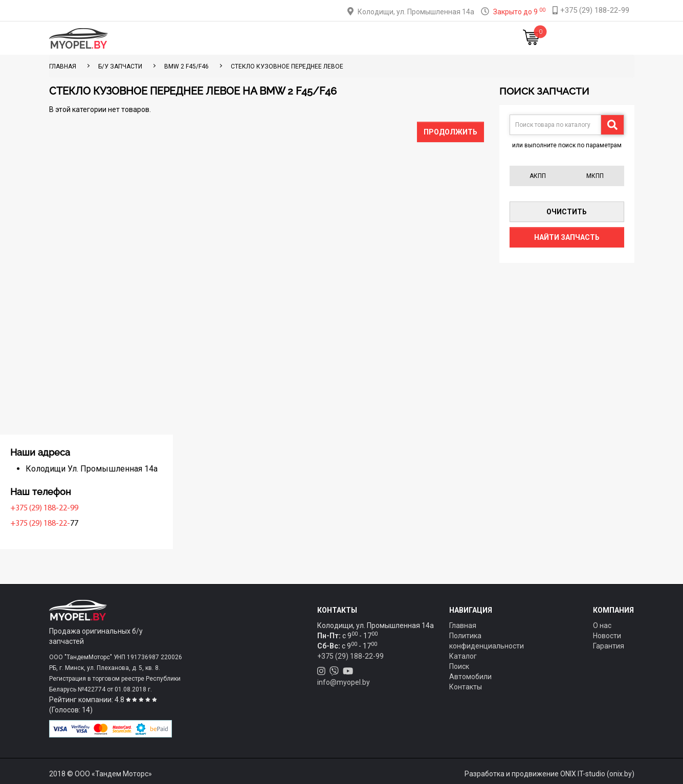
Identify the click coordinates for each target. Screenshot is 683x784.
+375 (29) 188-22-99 (86, 508)
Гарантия (609, 646)
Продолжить (450, 132)
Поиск (459, 666)
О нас (602, 625)
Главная (187, 38)
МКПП (595, 176)
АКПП (538, 176)
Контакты (410, 38)
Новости (456, 38)
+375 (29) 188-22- (82, 524)
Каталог (229, 38)
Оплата (310, 38)
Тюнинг (270, 38)
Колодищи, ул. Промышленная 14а (416, 12)
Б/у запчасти (120, 66)
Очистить (567, 212)
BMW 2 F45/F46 (186, 66)
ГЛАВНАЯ (63, 66)
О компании (357, 38)
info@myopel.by (344, 682)
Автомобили (470, 677)
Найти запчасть (567, 237)
